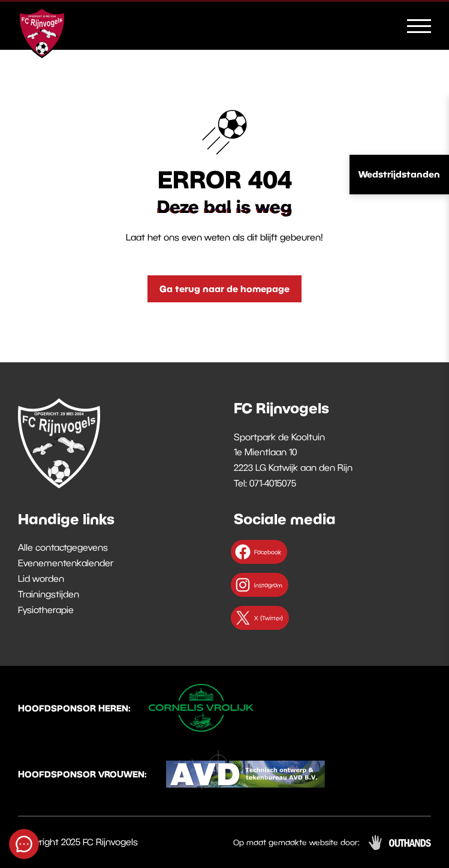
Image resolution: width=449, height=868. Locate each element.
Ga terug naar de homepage (224, 289)
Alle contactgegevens (63, 547)
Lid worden (41, 578)
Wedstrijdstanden (399, 174)
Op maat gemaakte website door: (296, 842)
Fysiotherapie (46, 609)
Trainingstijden (49, 594)
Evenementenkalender (66, 563)
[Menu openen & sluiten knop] (419, 25)
